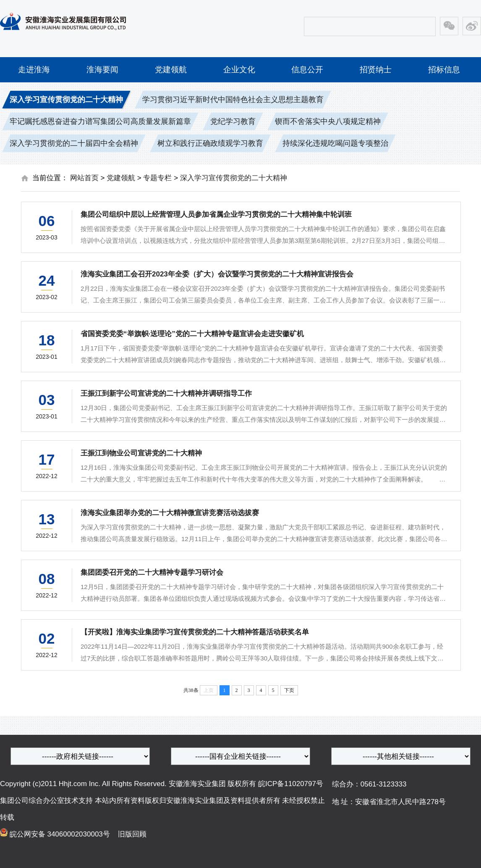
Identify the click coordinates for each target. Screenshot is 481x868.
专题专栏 (157, 178)
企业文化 (239, 70)
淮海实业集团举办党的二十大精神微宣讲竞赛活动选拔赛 (170, 513)
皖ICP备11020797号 (291, 784)
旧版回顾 (129, 834)
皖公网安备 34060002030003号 (61, 834)
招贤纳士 (376, 70)
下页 (289, 690)
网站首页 (84, 178)
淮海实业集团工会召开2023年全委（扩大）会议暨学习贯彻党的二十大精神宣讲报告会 (217, 274)
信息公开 (307, 70)
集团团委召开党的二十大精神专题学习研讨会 (152, 572)
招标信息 (444, 70)
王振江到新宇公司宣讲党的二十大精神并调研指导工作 (166, 393)
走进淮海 (34, 70)
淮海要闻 (102, 70)
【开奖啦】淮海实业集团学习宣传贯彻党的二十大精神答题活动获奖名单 (195, 632)
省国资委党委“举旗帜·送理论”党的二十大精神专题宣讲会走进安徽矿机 (192, 334)
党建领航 (171, 70)
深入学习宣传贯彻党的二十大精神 (234, 178)
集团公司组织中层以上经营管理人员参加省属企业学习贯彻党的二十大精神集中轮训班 (216, 214)
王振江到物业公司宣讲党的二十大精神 (141, 453)
